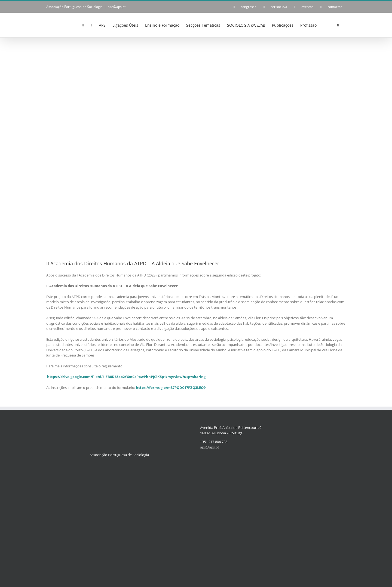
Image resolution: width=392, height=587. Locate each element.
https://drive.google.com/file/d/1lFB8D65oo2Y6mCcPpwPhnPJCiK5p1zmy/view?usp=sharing (126, 377)
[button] (338, 25)
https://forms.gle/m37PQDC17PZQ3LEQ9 (171, 388)
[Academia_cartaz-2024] (196, 146)
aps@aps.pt (117, 7)
